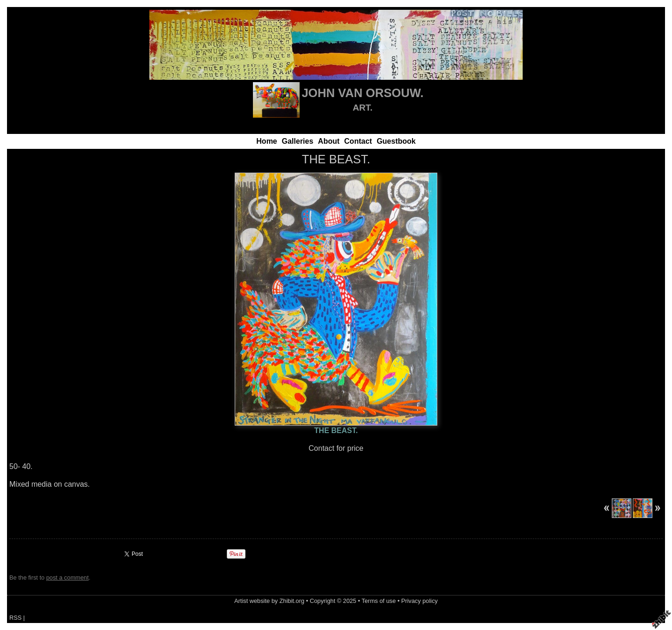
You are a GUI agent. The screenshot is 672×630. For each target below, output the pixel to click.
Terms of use (379, 601)
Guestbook (396, 141)
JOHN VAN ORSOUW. (362, 93)
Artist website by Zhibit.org (269, 601)
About (329, 141)
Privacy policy (420, 601)
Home (266, 141)
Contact (358, 141)
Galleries (298, 141)
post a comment (67, 577)
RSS (15, 618)
